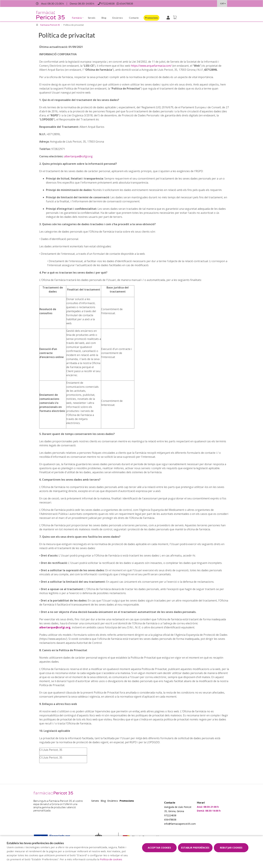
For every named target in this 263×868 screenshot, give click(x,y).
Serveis (92, 18)
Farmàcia (77, 18)
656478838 (170, 820)
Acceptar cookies (159, 848)
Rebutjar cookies (231, 848)
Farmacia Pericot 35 (50, 25)
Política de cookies (111, 859)
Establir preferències (195, 848)
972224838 (170, 815)
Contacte (134, 18)
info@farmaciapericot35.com (180, 824)
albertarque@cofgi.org (78, 156)
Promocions (151, 18)
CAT (222, 3)
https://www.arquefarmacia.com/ (151, 66)
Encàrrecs (118, 18)
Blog (104, 18)
